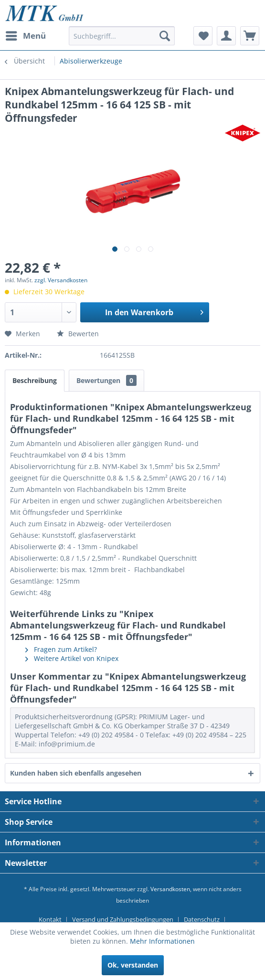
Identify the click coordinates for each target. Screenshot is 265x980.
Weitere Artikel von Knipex (72, 658)
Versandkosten (170, 889)
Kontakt (50, 919)
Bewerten (78, 334)
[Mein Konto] (226, 36)
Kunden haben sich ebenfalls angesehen (76, 773)
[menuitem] (25, 36)
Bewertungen (106, 380)
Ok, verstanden (133, 965)
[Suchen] (165, 36)
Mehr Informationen (162, 941)
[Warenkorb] (250, 36)
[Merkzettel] (203, 36)
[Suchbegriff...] (122, 36)
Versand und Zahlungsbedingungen (123, 919)
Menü (26, 35)
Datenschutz (202, 919)
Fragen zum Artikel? (61, 649)
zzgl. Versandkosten (61, 280)
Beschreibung (35, 380)
